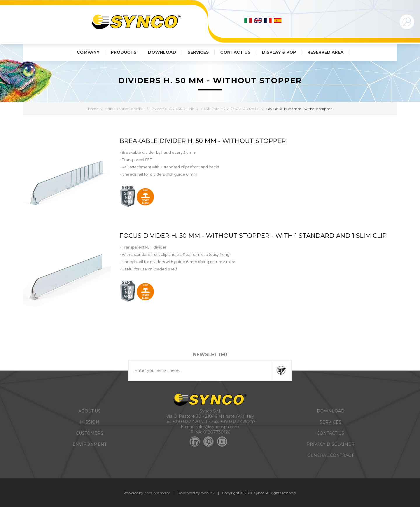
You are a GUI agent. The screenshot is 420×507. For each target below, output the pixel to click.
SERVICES (330, 422)
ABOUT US (90, 411)
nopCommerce (157, 493)
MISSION (90, 422)
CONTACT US (330, 433)
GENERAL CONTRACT (330, 455)
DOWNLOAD (331, 411)
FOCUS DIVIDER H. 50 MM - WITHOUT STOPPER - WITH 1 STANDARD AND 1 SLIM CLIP (253, 236)
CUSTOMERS (90, 433)
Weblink (208, 493)
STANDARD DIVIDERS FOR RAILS (230, 109)
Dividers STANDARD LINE (173, 109)
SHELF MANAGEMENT (125, 109)
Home (93, 109)
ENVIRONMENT (90, 444)
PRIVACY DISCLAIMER (330, 444)
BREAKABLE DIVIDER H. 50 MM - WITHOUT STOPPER (203, 141)
